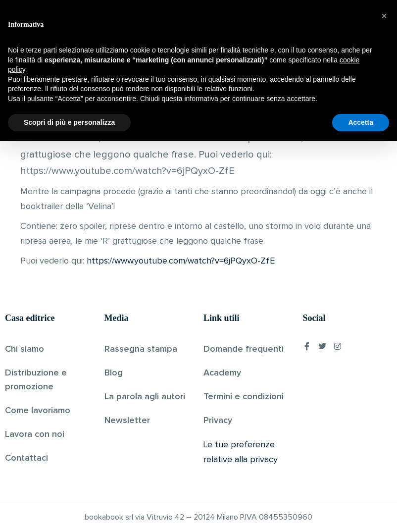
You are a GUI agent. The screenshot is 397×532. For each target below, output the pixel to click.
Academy (222, 373)
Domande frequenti (244, 349)
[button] (384, 407)
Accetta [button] (361, 513)
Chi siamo (25, 349)
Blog (114, 373)
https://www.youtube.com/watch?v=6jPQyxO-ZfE (181, 261)
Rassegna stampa (141, 349)
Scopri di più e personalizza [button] (69, 513)
